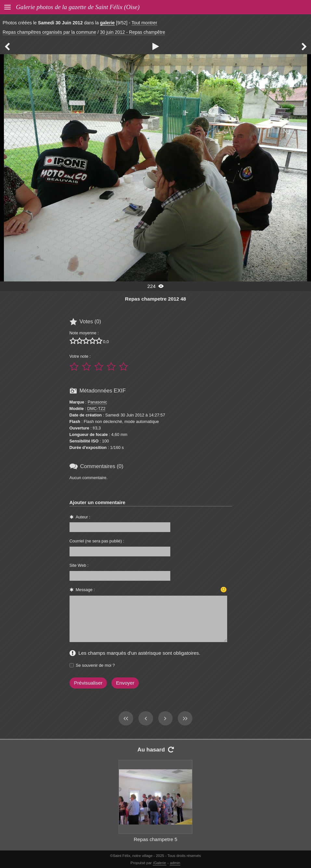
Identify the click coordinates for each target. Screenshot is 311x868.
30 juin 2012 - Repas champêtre (133, 32)
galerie (107, 23)
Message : (85, 590)
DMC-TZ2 (96, 409)
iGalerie (160, 863)
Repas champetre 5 (155, 839)
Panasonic (97, 402)
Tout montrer (144, 23)
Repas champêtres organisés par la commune (49, 32)
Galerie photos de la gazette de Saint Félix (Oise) (78, 7)
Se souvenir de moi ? (95, 665)
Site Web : (79, 565)
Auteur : (83, 517)
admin (175, 863)
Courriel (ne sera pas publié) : (97, 541)
